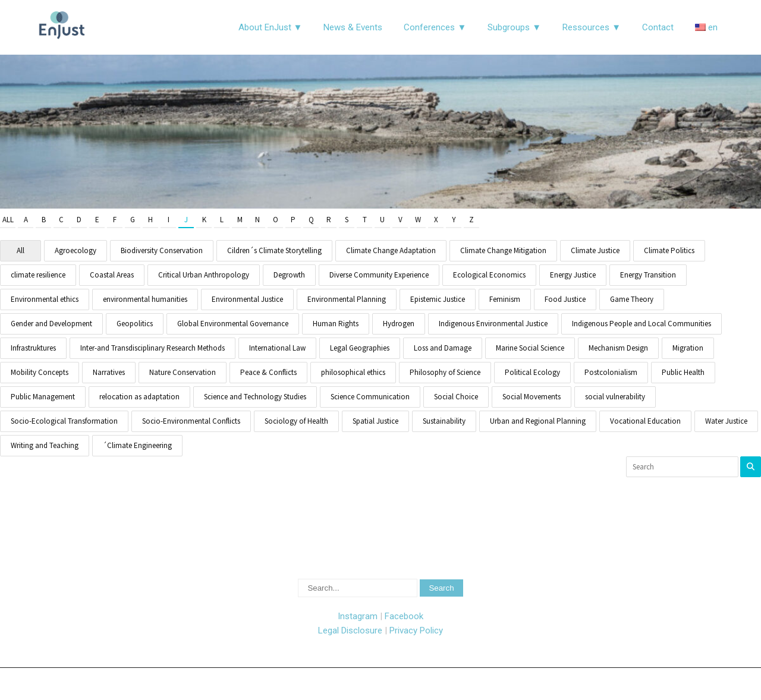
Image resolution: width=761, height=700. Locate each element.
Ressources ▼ (592, 27)
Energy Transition (648, 275)
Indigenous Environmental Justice (493, 324)
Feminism (505, 299)
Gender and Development (51, 324)
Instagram (358, 616)
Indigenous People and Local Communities (641, 324)
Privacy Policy (416, 630)
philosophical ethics (353, 372)
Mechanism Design (618, 348)
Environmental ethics (45, 299)
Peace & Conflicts (268, 372)
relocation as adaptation (139, 397)
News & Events (353, 27)
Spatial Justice (375, 421)
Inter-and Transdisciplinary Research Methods (152, 348)
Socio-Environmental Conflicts (191, 421)
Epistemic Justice (438, 299)
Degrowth (289, 275)
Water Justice (726, 421)
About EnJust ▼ (271, 27)
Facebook (404, 616)
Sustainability (444, 421)
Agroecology (76, 250)
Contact (658, 27)
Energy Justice (573, 275)
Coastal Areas (112, 275)
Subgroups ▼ (514, 27)
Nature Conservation (183, 372)
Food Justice (565, 299)
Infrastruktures (33, 348)
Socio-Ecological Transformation (64, 421)
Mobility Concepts (40, 372)
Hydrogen (399, 324)
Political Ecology (532, 372)
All (8, 220)
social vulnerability (615, 397)
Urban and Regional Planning (538, 421)
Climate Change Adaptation (391, 250)
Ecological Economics (489, 275)
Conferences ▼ (435, 27)
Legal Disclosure (350, 630)
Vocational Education (645, 421)
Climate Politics (669, 250)
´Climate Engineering (137, 445)
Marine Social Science (530, 348)
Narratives (109, 372)
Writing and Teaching (45, 445)
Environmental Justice (247, 299)
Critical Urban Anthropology (204, 275)
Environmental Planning (347, 299)
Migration (688, 348)
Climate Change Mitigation (503, 250)
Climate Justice (595, 250)
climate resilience (38, 275)
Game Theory (632, 299)
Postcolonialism (611, 372)
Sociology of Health (296, 421)
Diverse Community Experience (379, 275)
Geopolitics (135, 324)
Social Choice (456, 397)
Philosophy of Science (445, 372)
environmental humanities (145, 299)
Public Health (683, 372)
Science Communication (370, 397)
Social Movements (532, 397)
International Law (277, 348)
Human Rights (336, 324)
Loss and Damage (443, 348)
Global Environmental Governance (233, 324)
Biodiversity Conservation (162, 250)
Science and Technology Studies (255, 397)
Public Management (43, 397)
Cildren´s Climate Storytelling (274, 250)
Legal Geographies (360, 348)
